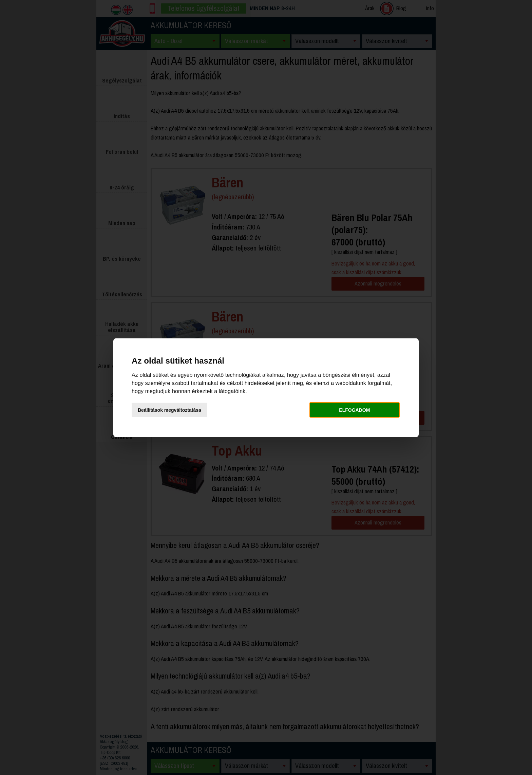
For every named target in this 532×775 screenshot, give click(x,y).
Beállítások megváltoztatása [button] (169, 410)
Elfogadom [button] (354, 410)
